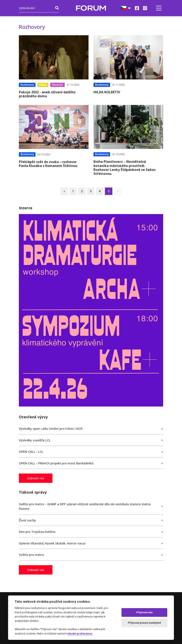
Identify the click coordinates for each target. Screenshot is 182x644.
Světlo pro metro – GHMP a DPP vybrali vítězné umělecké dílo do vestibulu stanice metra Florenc (85, 506)
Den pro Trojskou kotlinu (37, 532)
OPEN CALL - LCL (31, 452)
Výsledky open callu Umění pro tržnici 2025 (51, 429)
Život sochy (27, 520)
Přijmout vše (144, 612)
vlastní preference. (80, 633)
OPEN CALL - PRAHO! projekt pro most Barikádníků (56, 463)
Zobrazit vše (36, 478)
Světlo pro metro (31, 555)
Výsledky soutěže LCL (35, 440)
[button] (159, 8)
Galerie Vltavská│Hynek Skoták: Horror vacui (52, 543)
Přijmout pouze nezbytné (144, 623)
